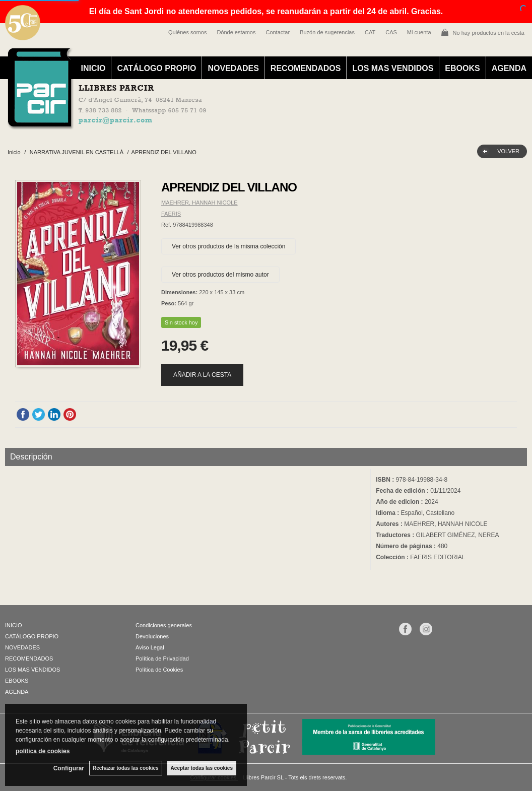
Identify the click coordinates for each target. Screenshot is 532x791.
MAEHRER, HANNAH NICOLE (199, 203)
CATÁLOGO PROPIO (156, 68)
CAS (391, 32)
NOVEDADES (233, 68)
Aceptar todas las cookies (202, 768)
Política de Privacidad (162, 658)
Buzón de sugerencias (327, 32)
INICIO (93, 68)
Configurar (69, 768)
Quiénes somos (187, 32)
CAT (370, 32)
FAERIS (171, 214)
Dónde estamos (236, 32)
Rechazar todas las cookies (126, 768)
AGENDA (509, 68)
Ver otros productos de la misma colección (228, 246)
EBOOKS (462, 68)
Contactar (278, 32)
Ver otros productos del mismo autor (220, 275)
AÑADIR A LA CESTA (202, 375)
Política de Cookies (159, 670)
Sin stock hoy (181, 322)
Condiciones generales (164, 625)
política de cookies (43, 751)
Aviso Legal (150, 647)
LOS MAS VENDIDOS (393, 68)
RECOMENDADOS (306, 68)
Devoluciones (152, 636)
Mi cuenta (419, 32)
